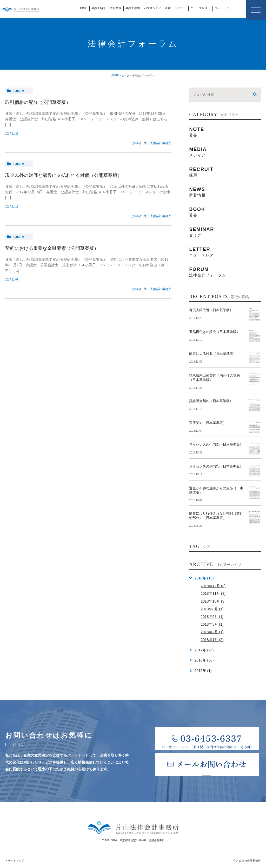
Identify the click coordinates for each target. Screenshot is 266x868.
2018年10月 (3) (213, 601)
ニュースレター (200, 8)
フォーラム (222, 8)
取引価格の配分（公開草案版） (38, 102)
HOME (83, 8)
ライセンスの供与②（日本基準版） (216, 445)
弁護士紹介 (99, 8)
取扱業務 (116, 8)
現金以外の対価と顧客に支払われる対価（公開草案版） (64, 175)
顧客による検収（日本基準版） (213, 354)
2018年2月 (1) (212, 632)
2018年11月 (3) (213, 593)
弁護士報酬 (133, 8)
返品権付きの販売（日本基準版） (214, 332)
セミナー (181, 8)
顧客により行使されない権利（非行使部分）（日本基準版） (216, 516)
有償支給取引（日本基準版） (211, 310)
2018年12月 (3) (213, 586)
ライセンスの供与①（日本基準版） (216, 466)
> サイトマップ (15, 861)
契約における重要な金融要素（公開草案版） (52, 248)
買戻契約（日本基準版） (208, 423)
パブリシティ (152, 8)
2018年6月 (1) (212, 617)
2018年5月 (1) (212, 624)
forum (19, 91)
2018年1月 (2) (212, 640)
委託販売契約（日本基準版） (211, 401)
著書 (168, 8)
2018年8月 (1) (212, 609)
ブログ (125, 75)
